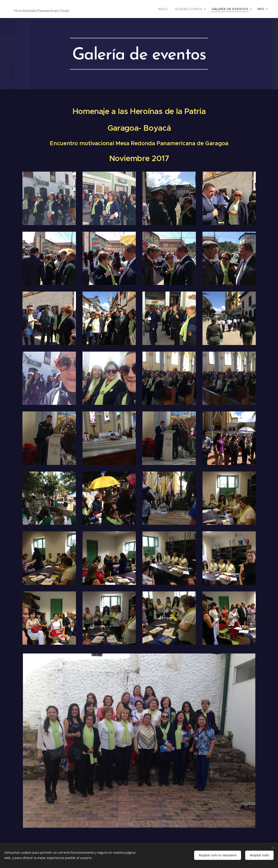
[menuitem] (171, 9)
